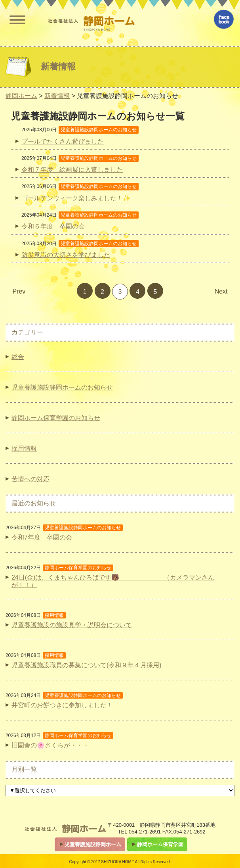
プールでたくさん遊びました (63, 141)
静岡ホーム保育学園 (160, 844)
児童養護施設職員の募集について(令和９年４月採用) (87, 665)
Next (221, 291)
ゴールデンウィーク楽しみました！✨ (76, 198)
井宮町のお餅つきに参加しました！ (62, 705)
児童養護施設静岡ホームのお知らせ (62, 387)
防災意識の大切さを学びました (66, 255)
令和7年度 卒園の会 (42, 537)
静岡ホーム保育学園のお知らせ (56, 418)
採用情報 (24, 448)
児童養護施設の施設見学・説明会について (72, 625)
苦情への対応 (30, 479)
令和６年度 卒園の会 (53, 226)
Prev (19, 291)
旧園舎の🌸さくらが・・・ (50, 745)
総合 (18, 357)
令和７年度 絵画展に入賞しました (72, 170)
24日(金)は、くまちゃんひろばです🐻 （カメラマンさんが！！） (113, 581)
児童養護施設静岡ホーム (93, 844)
